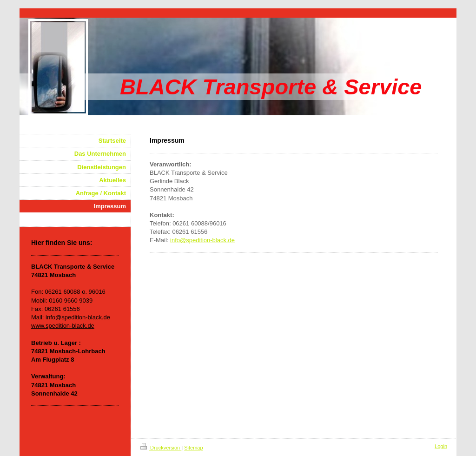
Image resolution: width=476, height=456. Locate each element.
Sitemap (193, 448)
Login (441, 446)
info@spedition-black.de (202, 240)
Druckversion (161, 448)
